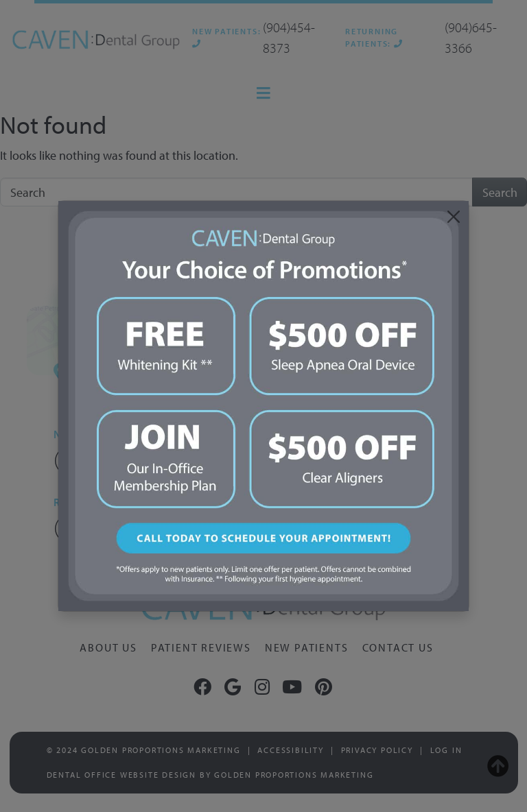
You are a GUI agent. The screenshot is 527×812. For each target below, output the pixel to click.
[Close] (453, 216)
